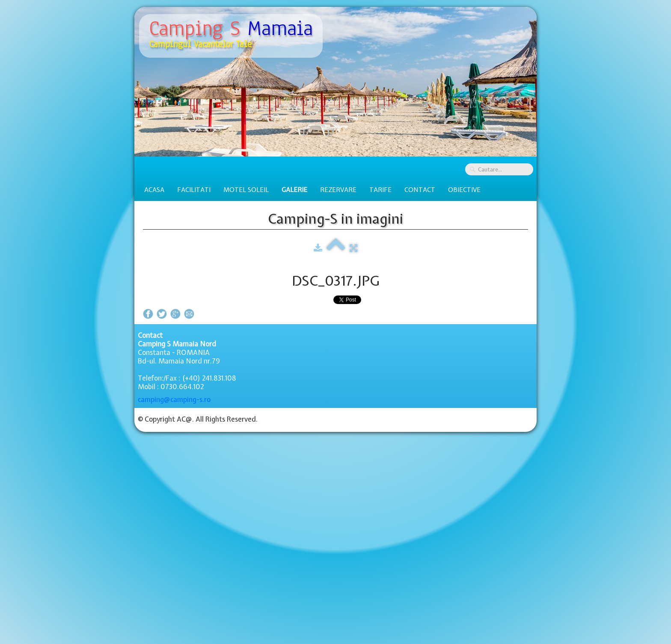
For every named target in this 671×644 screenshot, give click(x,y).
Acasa (154, 190)
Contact (420, 190)
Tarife (380, 190)
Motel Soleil (246, 190)
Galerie (294, 190)
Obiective (464, 190)
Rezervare (338, 190)
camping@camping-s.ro (174, 399)
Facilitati (194, 190)
